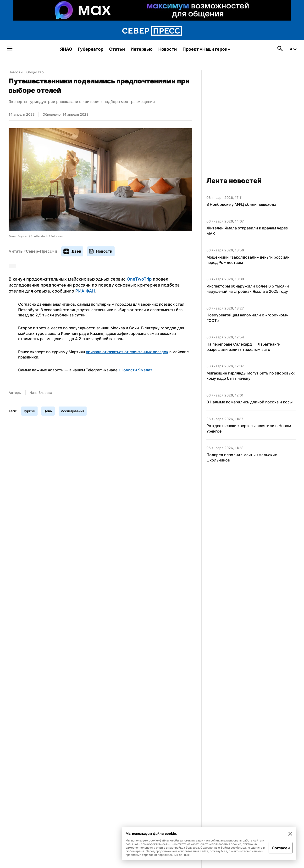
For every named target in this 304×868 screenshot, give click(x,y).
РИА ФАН (85, 291)
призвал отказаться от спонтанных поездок (127, 352)
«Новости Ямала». (136, 370)
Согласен (281, 848)
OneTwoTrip (139, 279)
